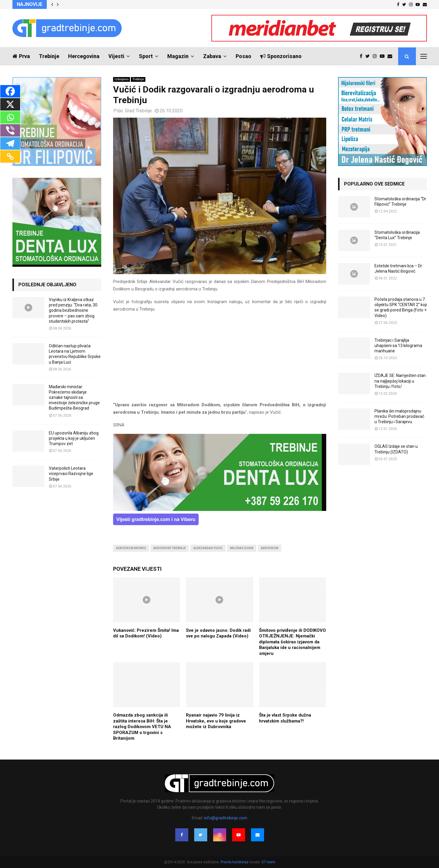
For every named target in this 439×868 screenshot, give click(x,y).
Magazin (178, 56)
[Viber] (10, 130)
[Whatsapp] (10, 117)
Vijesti (116, 56)
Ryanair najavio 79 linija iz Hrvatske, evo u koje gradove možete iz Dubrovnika (216, 721)
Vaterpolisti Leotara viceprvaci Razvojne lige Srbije (71, 474)
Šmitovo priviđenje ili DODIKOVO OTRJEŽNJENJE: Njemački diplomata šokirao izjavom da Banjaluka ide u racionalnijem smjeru (292, 642)
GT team (268, 862)
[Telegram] (10, 143)
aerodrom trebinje (170, 548)
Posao (243, 56)
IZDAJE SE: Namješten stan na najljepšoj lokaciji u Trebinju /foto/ (400, 381)
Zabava (212, 56)
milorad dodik (242, 548)
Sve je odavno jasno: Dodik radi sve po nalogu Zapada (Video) (218, 633)
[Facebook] (10, 91)
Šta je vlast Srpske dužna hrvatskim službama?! (285, 718)
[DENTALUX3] (220, 509)
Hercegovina (84, 56)
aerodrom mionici (131, 548)
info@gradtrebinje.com (226, 818)
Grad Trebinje (138, 111)
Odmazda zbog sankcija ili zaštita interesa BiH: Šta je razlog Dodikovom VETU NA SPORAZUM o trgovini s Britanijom (142, 727)
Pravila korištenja (235, 862)
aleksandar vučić (208, 548)
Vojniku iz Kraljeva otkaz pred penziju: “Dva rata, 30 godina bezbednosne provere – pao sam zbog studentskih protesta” (73, 310)
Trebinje (49, 56)
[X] (10, 104)
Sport (146, 56)
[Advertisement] (220, 360)
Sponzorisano (281, 56)
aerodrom (270, 548)
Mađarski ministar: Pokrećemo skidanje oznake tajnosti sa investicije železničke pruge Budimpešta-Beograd (74, 398)
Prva (21, 56)
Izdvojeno (122, 79)
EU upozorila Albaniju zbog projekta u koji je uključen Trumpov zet (74, 438)
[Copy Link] (10, 156)
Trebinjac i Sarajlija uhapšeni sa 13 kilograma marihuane (398, 346)
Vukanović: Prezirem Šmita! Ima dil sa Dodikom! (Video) (146, 633)
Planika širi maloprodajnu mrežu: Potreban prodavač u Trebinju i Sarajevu (399, 416)
